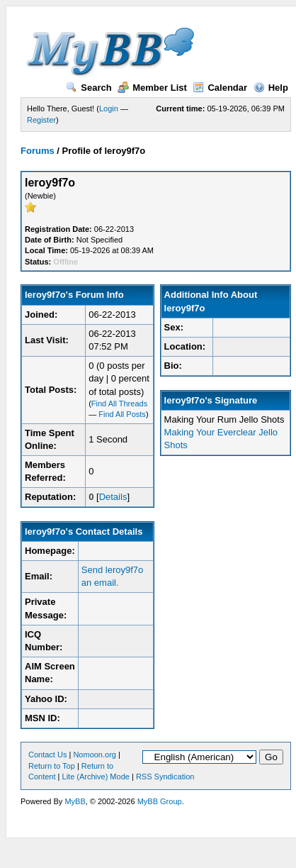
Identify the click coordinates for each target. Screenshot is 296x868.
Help (271, 88)
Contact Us (47, 755)
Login (109, 108)
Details (113, 497)
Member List (152, 88)
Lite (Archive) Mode (96, 777)
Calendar (220, 88)
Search (89, 88)
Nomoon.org (95, 755)
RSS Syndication (165, 777)
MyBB (75, 801)
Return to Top (52, 766)
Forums (38, 151)
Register (41, 120)
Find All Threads (119, 404)
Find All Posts (122, 414)
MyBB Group (160, 801)
